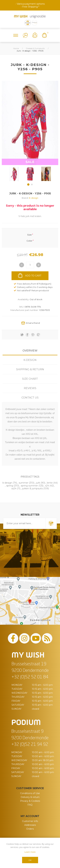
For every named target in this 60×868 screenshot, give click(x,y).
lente (50, 483)
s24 (47, 486)
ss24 (14, 488)
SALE (30, 162)
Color (29, 241)
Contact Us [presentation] (30, 398)
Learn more (30, 852)
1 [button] (28, 184)
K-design (34, 198)
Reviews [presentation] (30, 388)
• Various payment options (30, 4)
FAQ (30, 805)
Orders (30, 829)
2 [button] (32, 184)
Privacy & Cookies (30, 801)
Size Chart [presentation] (30, 379)
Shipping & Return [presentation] (30, 369)
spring (10, 486)
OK (30, 860)
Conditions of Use (30, 793)
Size (29, 235)
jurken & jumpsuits (32, 488)
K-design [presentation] (30, 360)
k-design (7, 483)
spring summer (29, 486)
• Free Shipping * (30, 7)
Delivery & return (30, 797)
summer (24, 483)
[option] (14, 174)
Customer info (30, 821)
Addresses (30, 825)
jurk (38, 483)
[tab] (30, 351)
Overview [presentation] (30, 351)
